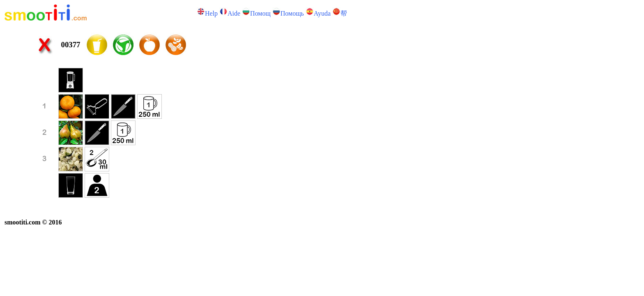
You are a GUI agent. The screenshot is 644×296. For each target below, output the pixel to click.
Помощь (292, 13)
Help (211, 13)
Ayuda (322, 13)
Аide (234, 13)
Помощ (260, 13)
